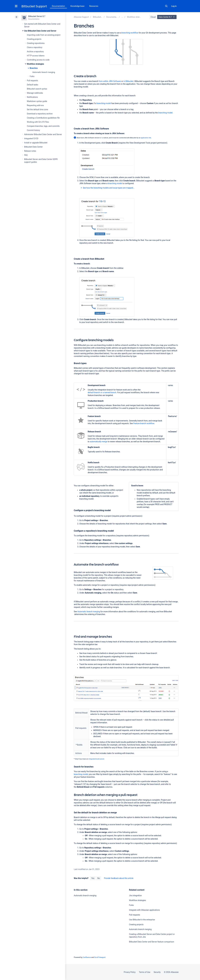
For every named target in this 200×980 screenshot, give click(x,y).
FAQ (26, 155)
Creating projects (34, 39)
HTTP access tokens (36, 56)
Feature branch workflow (144, 423)
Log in (174, 6)
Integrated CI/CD (31, 139)
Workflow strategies (35, 64)
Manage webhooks (35, 93)
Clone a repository (35, 47)
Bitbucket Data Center (33, 147)
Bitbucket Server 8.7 (37, 16)
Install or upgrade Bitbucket (36, 143)
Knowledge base (78, 6)
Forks (32, 76)
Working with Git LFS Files (38, 122)
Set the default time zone (37, 110)
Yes (93, 878)
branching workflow (130, 33)
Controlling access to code (38, 60)
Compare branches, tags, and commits (43, 126)
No (99, 878)
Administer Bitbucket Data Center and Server (43, 134)
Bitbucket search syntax (37, 89)
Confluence (87, 957)
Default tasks (32, 85)
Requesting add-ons (35, 105)
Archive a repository (35, 52)
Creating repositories (36, 43)
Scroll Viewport (100, 957)
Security (157, 972)
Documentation (58, 6)
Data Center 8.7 (167, 17)
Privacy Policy (130, 972)
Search (166, 6)
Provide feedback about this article (119, 878)
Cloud (153, 17)
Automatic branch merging (44, 72)
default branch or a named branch (102, 392)
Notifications (32, 97)
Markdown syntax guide (37, 101)
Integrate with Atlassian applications (144, 910)
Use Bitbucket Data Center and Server (40, 31)
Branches (34, 68)
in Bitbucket (128, 81)
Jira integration (135, 895)
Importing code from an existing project (44, 35)
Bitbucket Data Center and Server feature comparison (152, 942)
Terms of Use (145, 972)
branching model (104, 103)
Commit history (33, 130)
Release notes (30, 151)
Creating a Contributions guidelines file (43, 118)
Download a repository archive (40, 114)
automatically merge (99, 442)
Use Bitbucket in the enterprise (142, 920)
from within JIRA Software (110, 81)
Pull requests (32, 81)
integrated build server (96, 759)
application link (146, 138)
